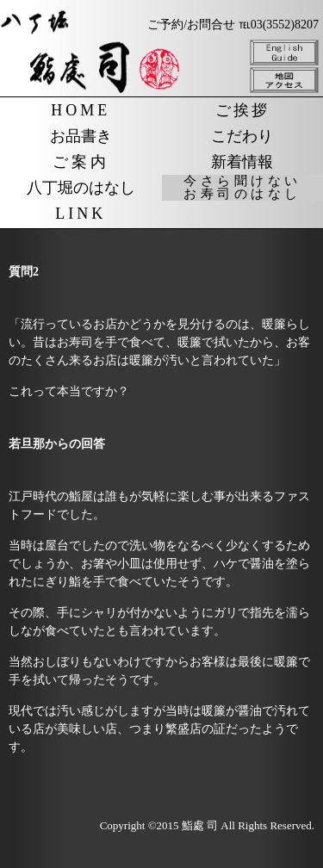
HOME (81, 110)
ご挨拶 (242, 110)
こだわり (242, 136)
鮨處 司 (200, 825)
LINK (81, 214)
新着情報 (242, 162)
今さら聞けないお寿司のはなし (242, 188)
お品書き (81, 136)
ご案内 (81, 162)
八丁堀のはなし (81, 188)
